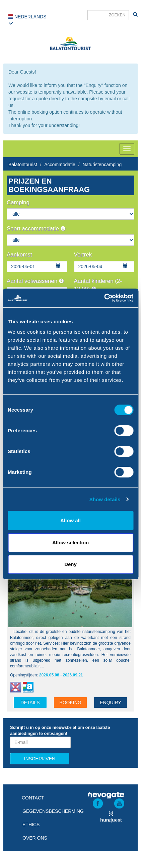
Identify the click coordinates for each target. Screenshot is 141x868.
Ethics (31, 825)
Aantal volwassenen (35, 281)
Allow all (70, 520)
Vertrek (83, 255)
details (30, 702)
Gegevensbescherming (53, 811)
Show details (105, 499)
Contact (33, 798)
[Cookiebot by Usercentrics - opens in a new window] (104, 298)
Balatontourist (23, 165)
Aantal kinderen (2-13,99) (98, 285)
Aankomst (19, 255)
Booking (70, 702)
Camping (18, 202)
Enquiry (111, 702)
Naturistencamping (102, 165)
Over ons (35, 838)
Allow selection (70, 542)
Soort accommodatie (36, 229)
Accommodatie (60, 165)
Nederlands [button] (27, 20)
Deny (70, 564)
